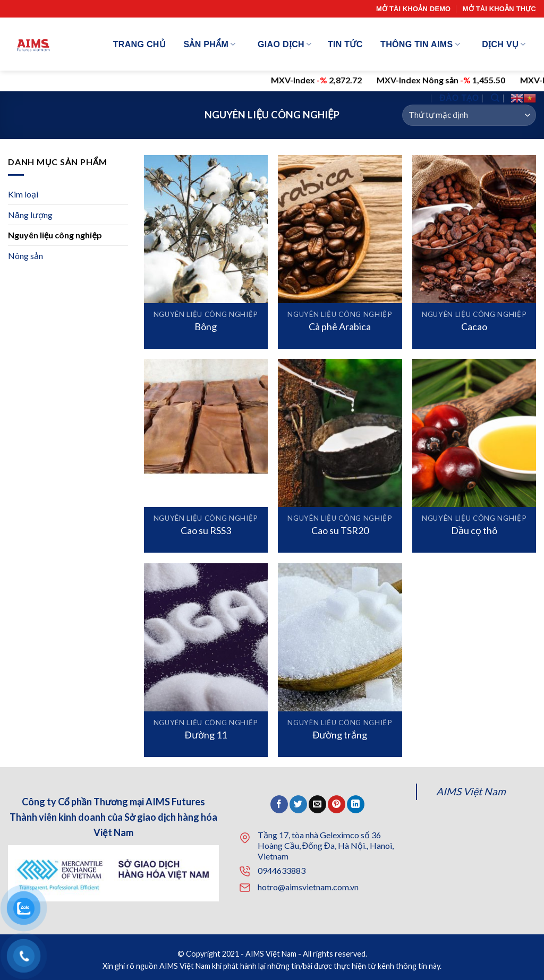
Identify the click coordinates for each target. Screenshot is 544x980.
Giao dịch (284, 44)
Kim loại (23, 194)
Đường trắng (340, 735)
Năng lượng (30, 214)
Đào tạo (459, 98)
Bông (206, 326)
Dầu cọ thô (474, 530)
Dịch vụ (504, 44)
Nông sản (25, 256)
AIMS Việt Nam (471, 791)
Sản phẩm (209, 44)
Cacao (474, 326)
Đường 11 (206, 735)
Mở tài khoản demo (413, 9)
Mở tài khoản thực (499, 9)
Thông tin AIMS (420, 44)
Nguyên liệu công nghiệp (55, 235)
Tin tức (345, 44)
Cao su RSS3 (206, 530)
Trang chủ (139, 44)
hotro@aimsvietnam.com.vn (308, 887)
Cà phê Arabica (340, 326)
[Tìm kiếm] (495, 98)
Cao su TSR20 (340, 530)
